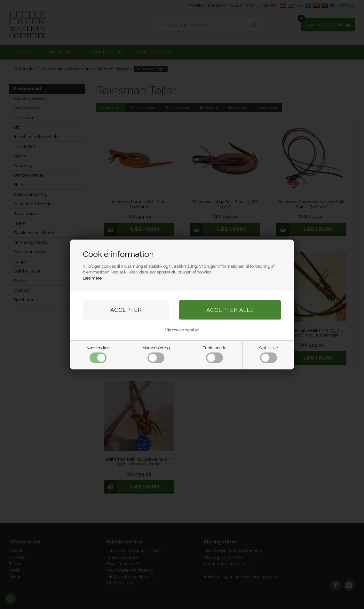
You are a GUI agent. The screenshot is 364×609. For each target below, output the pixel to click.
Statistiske (269, 354)
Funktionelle (214, 354)
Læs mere (92, 278)
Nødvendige (98, 354)
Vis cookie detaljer (182, 330)
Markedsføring (156, 354)
